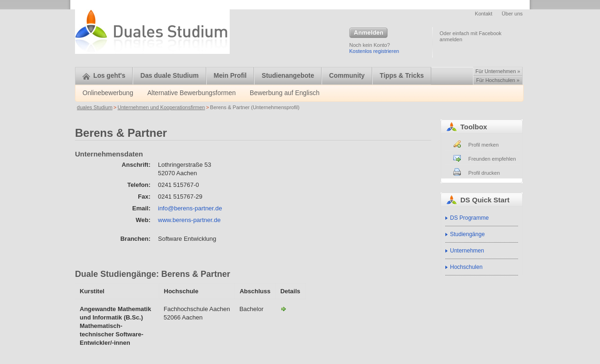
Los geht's (104, 76)
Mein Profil (230, 76)
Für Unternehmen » (498, 71)
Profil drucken (484, 173)
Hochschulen (466, 267)
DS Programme (469, 218)
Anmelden (368, 33)
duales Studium (95, 107)
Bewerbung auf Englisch (285, 93)
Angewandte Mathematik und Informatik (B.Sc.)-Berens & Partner (284, 309)
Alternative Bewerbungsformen (191, 93)
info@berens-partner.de (190, 208)
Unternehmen (467, 251)
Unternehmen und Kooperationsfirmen (161, 107)
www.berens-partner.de (189, 220)
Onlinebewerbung (108, 93)
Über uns (512, 14)
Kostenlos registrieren (374, 51)
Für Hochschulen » (498, 80)
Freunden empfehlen (492, 159)
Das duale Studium (169, 76)
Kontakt (484, 14)
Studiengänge (467, 234)
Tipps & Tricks (402, 76)
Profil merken (484, 145)
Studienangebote (288, 76)
